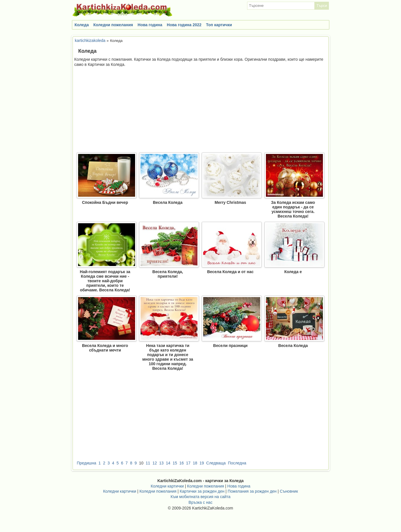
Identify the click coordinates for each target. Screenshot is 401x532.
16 (182, 463)
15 (175, 463)
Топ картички (219, 25)
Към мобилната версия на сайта (200, 497)
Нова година (150, 25)
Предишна (87, 463)
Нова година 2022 (184, 25)
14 (168, 463)
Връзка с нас (201, 502)
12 (155, 463)
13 (161, 463)
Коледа (82, 25)
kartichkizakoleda (90, 40)
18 (195, 463)
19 (202, 463)
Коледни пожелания (113, 25)
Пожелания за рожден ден (252, 491)
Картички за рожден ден (202, 491)
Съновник (289, 491)
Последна (237, 463)
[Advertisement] (201, 110)
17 (188, 463)
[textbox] (281, 6)
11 (148, 463)
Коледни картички (167, 486)
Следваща (216, 463)
